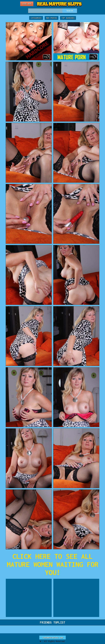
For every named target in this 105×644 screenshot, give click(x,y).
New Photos (52, 18)
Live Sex (27, 4)
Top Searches (68, 18)
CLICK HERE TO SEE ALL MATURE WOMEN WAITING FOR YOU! (53, 564)
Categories (36, 18)
